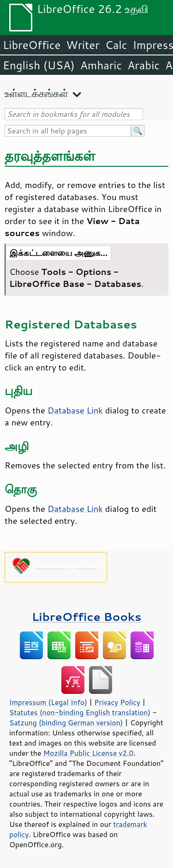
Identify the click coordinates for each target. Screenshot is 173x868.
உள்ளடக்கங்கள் (36, 93)
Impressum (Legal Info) (48, 702)
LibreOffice (32, 45)
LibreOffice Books (87, 616)
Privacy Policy (117, 702)
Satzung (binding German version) (66, 722)
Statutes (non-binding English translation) (80, 712)
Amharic (101, 65)
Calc (116, 45)
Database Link (75, 410)
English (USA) (39, 65)
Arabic (143, 65)
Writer (83, 45)
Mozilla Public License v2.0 (89, 753)
